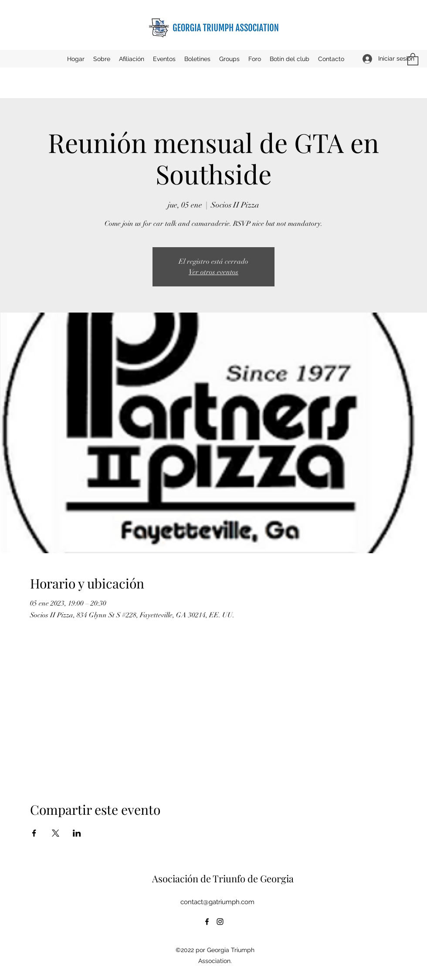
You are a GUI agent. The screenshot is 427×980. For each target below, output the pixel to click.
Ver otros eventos (213, 272)
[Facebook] (207, 922)
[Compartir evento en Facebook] (34, 833)
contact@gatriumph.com (217, 902)
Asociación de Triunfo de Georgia (223, 878)
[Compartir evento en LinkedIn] (77, 833)
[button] (164, 59)
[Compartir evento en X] (56, 833)
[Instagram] (220, 922)
